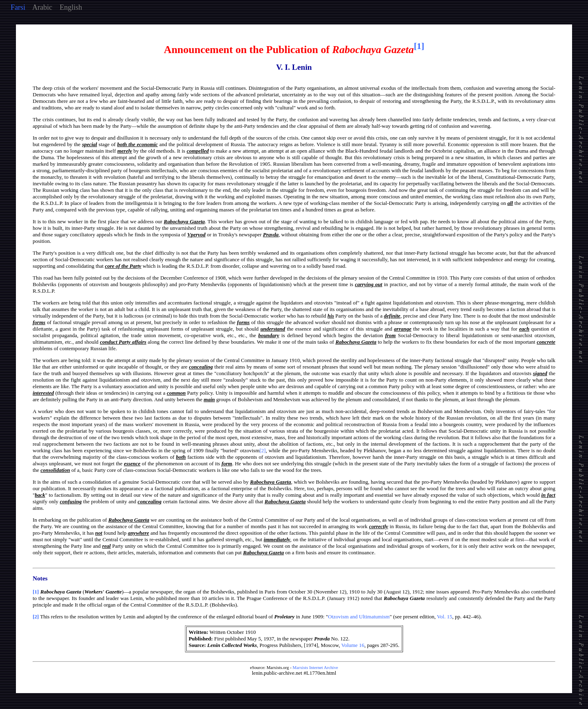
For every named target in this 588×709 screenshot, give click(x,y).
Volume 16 (353, 645)
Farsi (18, 7)
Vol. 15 (444, 617)
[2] (263, 450)
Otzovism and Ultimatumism (359, 617)
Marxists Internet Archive (315, 667)
